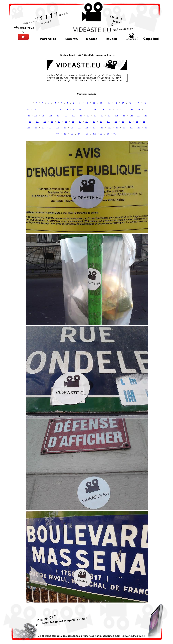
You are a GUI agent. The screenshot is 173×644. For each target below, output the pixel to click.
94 (108, 134)
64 (108, 121)
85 (139, 128)
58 (66, 121)
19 (28, 109)
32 (124, 109)
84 (131, 128)
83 (124, 128)
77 (79, 128)
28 (95, 109)
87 (58, 134)
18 (145, 103)
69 (144, 121)
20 (36, 109)
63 (101, 121)
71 (36, 128)
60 (80, 121)
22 (52, 109)
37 (36, 115)
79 (94, 128)
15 (123, 103)
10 (87, 103)
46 (102, 115)
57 (59, 121)
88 (65, 134)
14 (116, 103)
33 (132, 109)
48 (117, 115)
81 (110, 128)
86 (146, 128)
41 (66, 115)
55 (45, 121)
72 (43, 128)
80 (102, 128)
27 (87, 109)
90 (79, 134)
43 (81, 115)
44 (88, 115)
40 (58, 115)
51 (138, 115)
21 (44, 109)
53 (30, 121)
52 (146, 115)
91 (87, 134)
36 (29, 115)
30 (110, 109)
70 (28, 128)
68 (137, 121)
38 (43, 115)
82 (117, 128)
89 (72, 134)
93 (101, 134)
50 (131, 115)
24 (67, 109)
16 (130, 103)
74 (58, 128)
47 (109, 115)
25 (74, 109)
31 (117, 109)
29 (103, 109)
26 (80, 109)
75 (65, 128)
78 (87, 128)
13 (108, 103)
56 (52, 121)
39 (51, 115)
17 (138, 103)
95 (115, 134)
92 (94, 134)
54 (37, 121)
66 (123, 121)
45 (95, 115)
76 (72, 128)
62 (94, 121)
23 (59, 109)
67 (130, 121)
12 (101, 103)
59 (73, 121)
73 (50, 128)
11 (94, 103)
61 (87, 121)
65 (116, 121)
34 (139, 109)
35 (146, 109)
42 (73, 115)
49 (124, 115)
